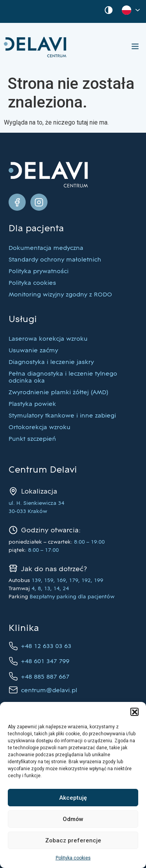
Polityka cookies (73, 858)
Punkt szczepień (32, 439)
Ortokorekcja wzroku (40, 428)
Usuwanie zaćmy (33, 351)
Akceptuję (73, 798)
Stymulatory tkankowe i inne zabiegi (62, 416)
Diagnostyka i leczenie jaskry (51, 362)
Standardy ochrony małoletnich (55, 260)
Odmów (73, 819)
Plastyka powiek (32, 404)
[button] (134, 712)
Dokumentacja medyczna (46, 248)
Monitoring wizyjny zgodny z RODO (60, 295)
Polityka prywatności (39, 272)
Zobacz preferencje (73, 840)
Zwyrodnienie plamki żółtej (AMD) (58, 393)
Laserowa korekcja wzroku (48, 339)
